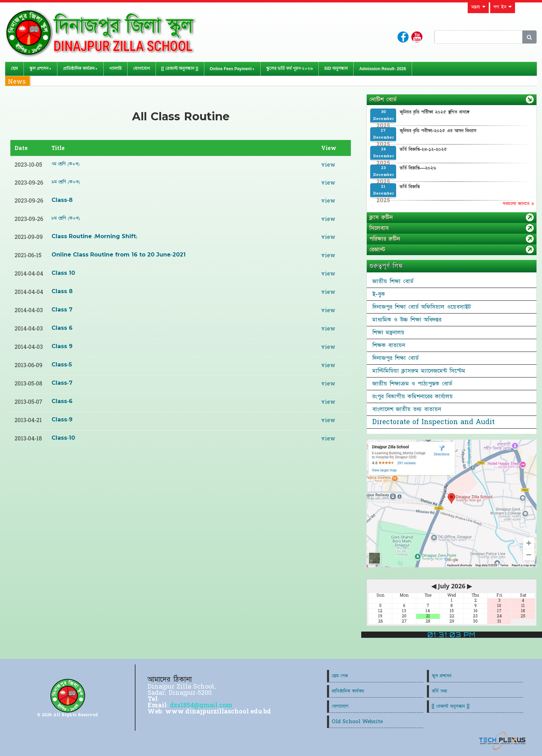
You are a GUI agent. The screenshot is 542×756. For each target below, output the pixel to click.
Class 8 (62, 291)
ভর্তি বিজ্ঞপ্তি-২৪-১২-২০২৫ (423, 149)
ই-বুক (379, 294)
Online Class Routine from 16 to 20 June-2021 (119, 255)
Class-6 (62, 401)
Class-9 (62, 420)
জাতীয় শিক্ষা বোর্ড (393, 281)
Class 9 (62, 346)
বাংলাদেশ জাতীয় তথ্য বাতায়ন (407, 409)
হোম (14, 68)
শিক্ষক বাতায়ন (389, 345)
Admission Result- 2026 (382, 69)
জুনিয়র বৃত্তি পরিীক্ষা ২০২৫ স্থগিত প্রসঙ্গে (434, 112)
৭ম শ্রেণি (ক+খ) (66, 164)
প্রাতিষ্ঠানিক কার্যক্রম (79, 68)
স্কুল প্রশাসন (39, 68)
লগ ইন (503, 7)
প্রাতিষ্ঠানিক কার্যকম (348, 691)
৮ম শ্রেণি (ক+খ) (66, 218)
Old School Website (357, 722)
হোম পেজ (340, 676)
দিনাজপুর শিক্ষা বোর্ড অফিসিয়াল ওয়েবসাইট (422, 307)
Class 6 (62, 328)
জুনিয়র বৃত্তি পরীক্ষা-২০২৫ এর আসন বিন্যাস (438, 131)
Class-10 (63, 438)
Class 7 (62, 310)
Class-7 (62, 383)
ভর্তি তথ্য (440, 691)
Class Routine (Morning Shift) (94, 236)
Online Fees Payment (231, 69)
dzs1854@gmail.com (201, 705)
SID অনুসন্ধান (336, 68)
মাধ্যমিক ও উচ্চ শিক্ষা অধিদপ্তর (407, 320)
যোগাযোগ (142, 68)
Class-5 (62, 365)
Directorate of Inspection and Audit (433, 422)
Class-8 (62, 200)
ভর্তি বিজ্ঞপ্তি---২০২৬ (418, 168)
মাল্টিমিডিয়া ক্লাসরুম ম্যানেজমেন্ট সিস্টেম (419, 371)
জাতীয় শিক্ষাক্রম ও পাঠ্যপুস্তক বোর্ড (412, 384)
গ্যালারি (115, 68)
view (328, 165)
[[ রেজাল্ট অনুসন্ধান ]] (180, 68)
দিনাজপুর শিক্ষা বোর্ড (395, 358)
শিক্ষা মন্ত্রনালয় (388, 333)
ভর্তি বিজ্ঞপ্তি (410, 187)
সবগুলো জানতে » (518, 204)
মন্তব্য (478, 7)
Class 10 (63, 273)
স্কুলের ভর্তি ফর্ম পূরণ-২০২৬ (289, 68)
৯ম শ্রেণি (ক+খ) (66, 182)
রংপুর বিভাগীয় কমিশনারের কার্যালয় (413, 396)
